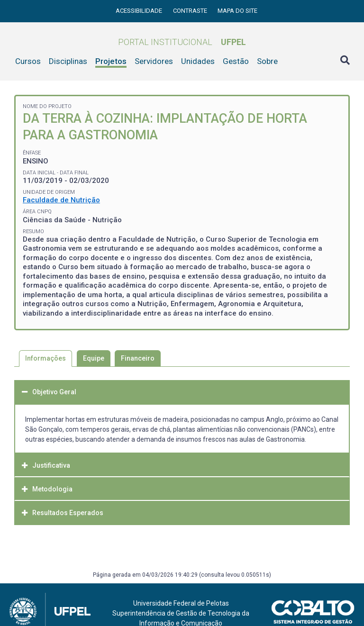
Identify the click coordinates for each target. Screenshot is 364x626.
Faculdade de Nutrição (61, 200)
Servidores (154, 61)
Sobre (267, 61)
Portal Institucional (182, 42)
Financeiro (138, 358)
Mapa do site (237, 11)
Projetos (111, 61)
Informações (45, 358)
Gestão (236, 61)
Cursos (28, 61)
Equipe (94, 358)
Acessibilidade (140, 11)
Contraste (191, 11)
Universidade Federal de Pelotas (181, 603)
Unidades (198, 61)
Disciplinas (68, 61)
